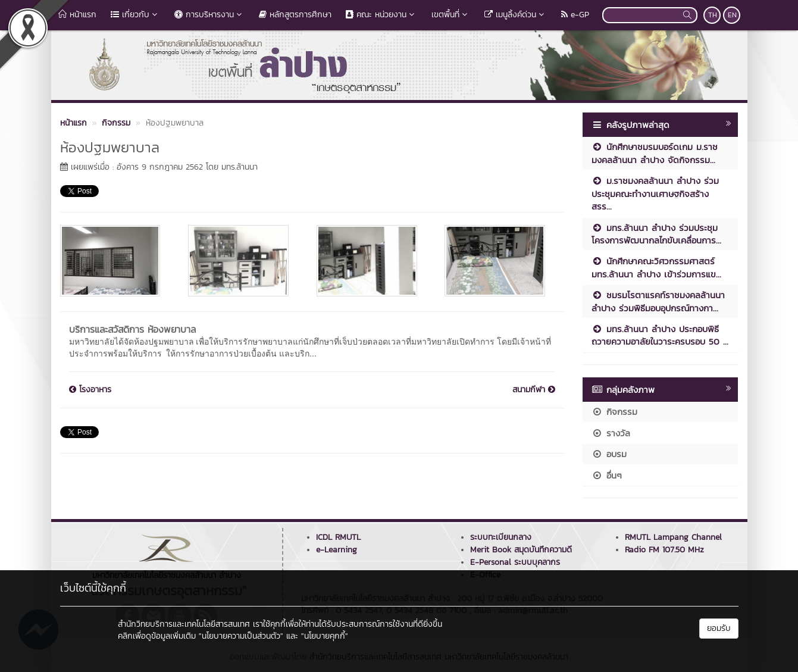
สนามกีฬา (534, 390)
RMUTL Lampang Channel (673, 537)
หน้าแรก (77, 15)
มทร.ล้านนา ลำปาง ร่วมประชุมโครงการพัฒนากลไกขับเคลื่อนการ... (656, 234)
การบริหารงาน (209, 15)
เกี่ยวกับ (135, 15)
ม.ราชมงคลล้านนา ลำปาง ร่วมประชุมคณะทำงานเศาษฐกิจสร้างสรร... (655, 193)
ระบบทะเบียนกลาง (501, 537)
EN (732, 15)
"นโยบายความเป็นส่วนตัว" (241, 636)
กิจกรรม (614, 412)
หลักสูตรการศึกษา (295, 15)
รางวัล (611, 433)
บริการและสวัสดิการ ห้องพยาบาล (132, 329)
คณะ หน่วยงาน (381, 15)
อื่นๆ (607, 475)
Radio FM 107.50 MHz (664, 550)
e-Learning (337, 550)
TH (713, 15)
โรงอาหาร (90, 390)
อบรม (609, 454)
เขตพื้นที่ (451, 15)
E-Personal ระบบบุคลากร (515, 562)
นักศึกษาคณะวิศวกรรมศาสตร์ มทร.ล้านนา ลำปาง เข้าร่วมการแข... (656, 267)
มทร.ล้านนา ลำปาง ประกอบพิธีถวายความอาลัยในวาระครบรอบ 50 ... (660, 335)
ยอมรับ (719, 628)
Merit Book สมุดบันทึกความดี (521, 550)
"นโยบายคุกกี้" (325, 636)
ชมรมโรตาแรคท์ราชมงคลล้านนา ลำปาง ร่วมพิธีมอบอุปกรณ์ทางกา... (658, 301)
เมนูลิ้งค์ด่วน (516, 15)
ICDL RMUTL (338, 537)
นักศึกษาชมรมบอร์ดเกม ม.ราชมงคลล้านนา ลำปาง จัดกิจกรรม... (655, 153)
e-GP (575, 15)
